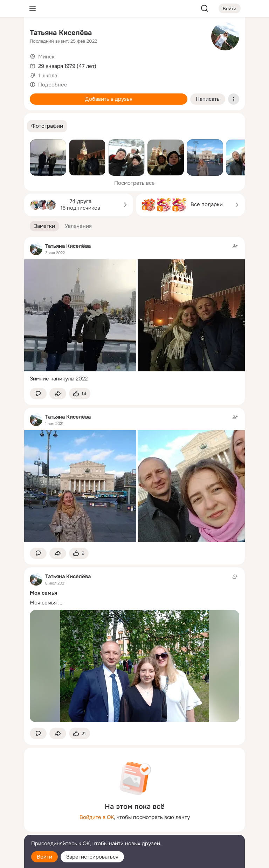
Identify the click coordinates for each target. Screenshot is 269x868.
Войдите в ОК (97, 817)
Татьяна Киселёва (61, 33)
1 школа (48, 76)
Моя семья (43, 603)
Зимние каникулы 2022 (59, 379)
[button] (47, 126)
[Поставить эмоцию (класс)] (80, 394)
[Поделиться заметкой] (58, 394)
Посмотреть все (134, 183)
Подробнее (53, 85)
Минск (46, 57)
